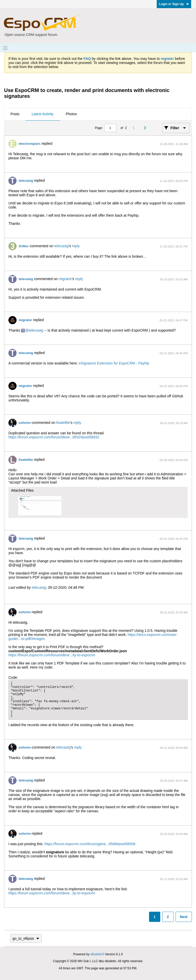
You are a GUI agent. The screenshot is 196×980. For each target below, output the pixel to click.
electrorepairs (30, 144)
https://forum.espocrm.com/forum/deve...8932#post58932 (54, 437)
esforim (25, 423)
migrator (65, 279)
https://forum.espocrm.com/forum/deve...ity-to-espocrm (52, 655)
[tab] (15, 114)
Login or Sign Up (174, 4)
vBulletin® (97, 954)
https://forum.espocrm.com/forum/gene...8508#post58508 (90, 844)
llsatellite (63, 423)
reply (76, 246)
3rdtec (24, 246)
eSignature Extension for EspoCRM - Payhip (114, 363)
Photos (71, 114)
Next (184, 917)
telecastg (26, 181)
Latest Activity (43, 114)
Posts (15, 114)
